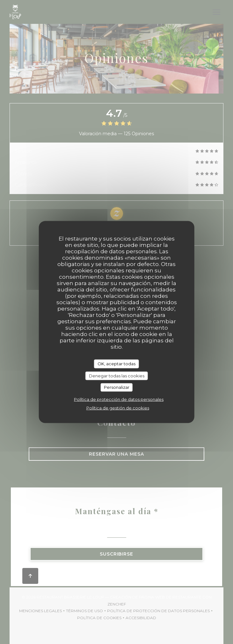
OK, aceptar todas (116, 364)
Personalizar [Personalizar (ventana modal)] (117, 387)
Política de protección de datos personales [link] (119, 399)
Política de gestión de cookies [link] (118, 408)
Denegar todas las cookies (117, 375)
